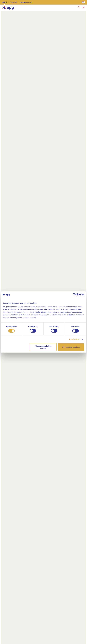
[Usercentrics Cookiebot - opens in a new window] (74, 295)
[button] (79, 8)
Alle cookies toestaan (71, 347)
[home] (8, 8)
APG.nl (4, 2)
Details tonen (75, 339)
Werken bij (13, 2)
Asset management (26, 2)
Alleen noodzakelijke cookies (43, 347)
